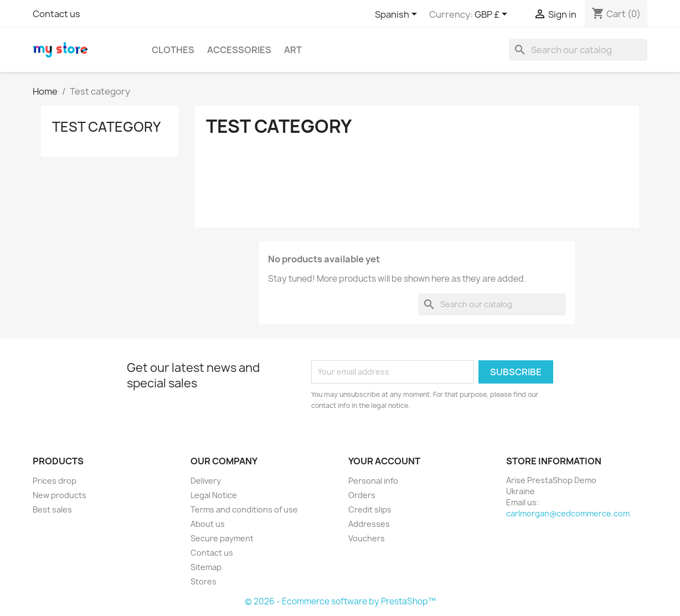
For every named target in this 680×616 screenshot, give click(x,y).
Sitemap (206, 567)
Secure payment (222, 538)
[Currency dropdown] (493, 15)
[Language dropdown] (398, 15)
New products (60, 495)
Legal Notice (214, 495)
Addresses (369, 524)
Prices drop (55, 481)
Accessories (239, 50)
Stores (204, 581)
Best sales (52, 509)
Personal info (373, 481)
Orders (362, 495)
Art (293, 50)
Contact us (56, 14)
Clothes (173, 50)
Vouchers (367, 538)
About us (208, 524)
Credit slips (370, 509)
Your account (384, 461)
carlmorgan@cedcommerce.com (568, 513)
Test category (106, 127)
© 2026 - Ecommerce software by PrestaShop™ (340, 601)
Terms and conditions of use (244, 509)
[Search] (578, 50)
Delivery (206, 481)
